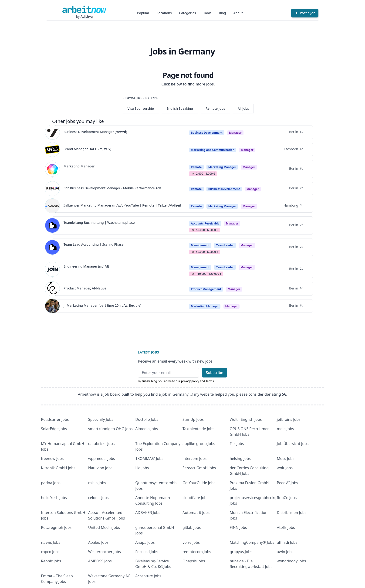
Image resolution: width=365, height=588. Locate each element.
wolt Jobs (285, 468)
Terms (210, 381)
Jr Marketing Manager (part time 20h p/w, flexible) (102, 305)
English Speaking (180, 108)
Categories (188, 13)
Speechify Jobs (101, 419)
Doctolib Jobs (147, 419)
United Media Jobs (104, 527)
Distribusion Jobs (292, 513)
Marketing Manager (79, 166)
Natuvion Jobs (100, 468)
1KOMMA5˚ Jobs (149, 459)
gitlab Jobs (192, 527)
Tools (208, 13)
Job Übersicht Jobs (293, 444)
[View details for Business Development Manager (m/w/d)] (52, 132)
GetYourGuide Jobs (199, 483)
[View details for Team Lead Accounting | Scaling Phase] (52, 247)
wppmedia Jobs (102, 459)
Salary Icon (193, 174)
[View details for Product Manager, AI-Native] (52, 289)
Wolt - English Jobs (246, 419)
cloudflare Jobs (195, 498)
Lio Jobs (142, 468)
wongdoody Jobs (291, 561)
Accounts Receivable (205, 223)
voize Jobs (191, 542)
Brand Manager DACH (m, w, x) (87, 149)
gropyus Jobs (241, 552)
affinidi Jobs (287, 542)
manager (235, 133)
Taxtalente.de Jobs (198, 429)
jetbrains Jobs (289, 419)
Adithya (87, 16)
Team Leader (225, 245)
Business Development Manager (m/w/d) (95, 132)
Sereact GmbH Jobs (199, 468)
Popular (143, 13)
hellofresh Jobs (54, 498)
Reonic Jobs (51, 561)
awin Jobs (285, 552)
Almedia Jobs (147, 429)
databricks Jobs (101, 444)
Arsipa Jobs (145, 542)
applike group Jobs (199, 444)
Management (200, 245)
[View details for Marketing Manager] (52, 169)
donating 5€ (275, 394)
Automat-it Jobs (196, 513)
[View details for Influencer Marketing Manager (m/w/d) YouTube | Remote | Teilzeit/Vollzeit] (52, 206)
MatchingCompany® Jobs (252, 542)
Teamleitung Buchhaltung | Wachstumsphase (99, 223)
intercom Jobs (194, 459)
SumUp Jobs (193, 419)
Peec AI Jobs (287, 483)
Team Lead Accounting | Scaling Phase (94, 244)
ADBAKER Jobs (148, 513)
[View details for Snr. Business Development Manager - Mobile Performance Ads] (52, 189)
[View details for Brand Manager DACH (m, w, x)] (52, 150)
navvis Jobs (51, 542)
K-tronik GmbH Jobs (58, 468)
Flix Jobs (237, 444)
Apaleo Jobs (98, 542)
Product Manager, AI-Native (85, 288)
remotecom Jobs (197, 552)
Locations (164, 13)
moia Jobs (285, 429)
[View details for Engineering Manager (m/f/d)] (52, 269)
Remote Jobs (215, 108)
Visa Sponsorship (141, 108)
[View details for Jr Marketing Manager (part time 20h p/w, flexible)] (52, 306)
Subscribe (215, 373)
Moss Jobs (286, 459)
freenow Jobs (52, 459)
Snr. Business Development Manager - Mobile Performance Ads (112, 188)
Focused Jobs (147, 552)
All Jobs (243, 108)
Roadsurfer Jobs (55, 419)
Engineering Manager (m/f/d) (86, 266)
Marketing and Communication (213, 150)
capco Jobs (50, 552)
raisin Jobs (97, 483)
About (238, 13)
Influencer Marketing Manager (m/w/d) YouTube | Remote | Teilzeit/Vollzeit (122, 205)
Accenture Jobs (148, 576)
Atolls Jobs (286, 527)
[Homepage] (84, 9)
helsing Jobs (240, 459)
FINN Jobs (238, 527)
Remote (196, 167)
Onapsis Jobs (194, 561)
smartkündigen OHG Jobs (110, 429)
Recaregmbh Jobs (56, 527)
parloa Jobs (51, 483)
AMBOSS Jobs (100, 561)
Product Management (206, 289)
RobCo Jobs (287, 498)
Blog (222, 13)
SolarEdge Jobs (54, 429)
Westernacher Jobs (105, 552)
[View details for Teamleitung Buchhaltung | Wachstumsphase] (52, 225)
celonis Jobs (98, 498)
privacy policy (190, 381)
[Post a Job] (305, 13)
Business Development (207, 133)
